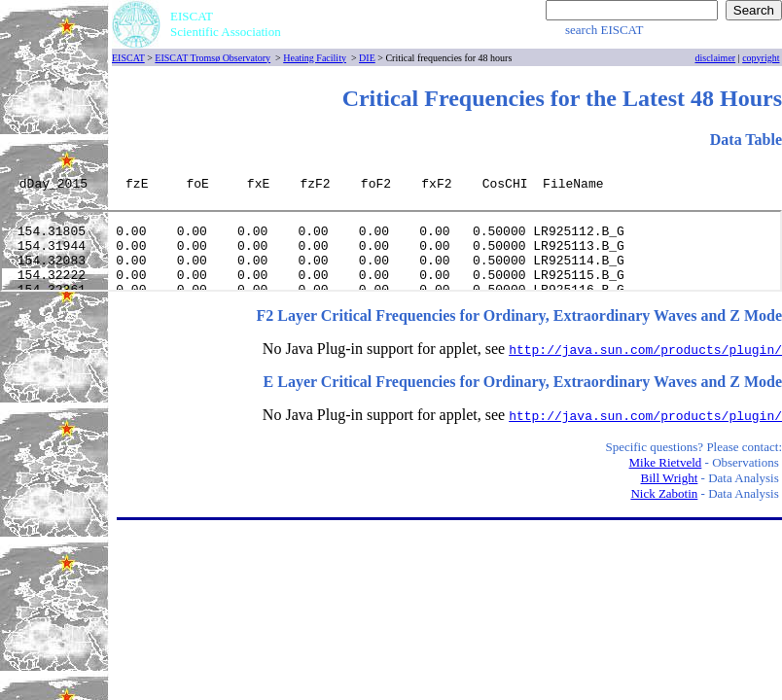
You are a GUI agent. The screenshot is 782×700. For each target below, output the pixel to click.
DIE (367, 58)
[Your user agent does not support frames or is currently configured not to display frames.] (393, 187)
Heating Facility (315, 58)
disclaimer (716, 58)
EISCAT (128, 58)
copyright (761, 58)
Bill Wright (670, 478)
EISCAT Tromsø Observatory (213, 58)
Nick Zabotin (664, 493)
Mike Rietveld (666, 462)
